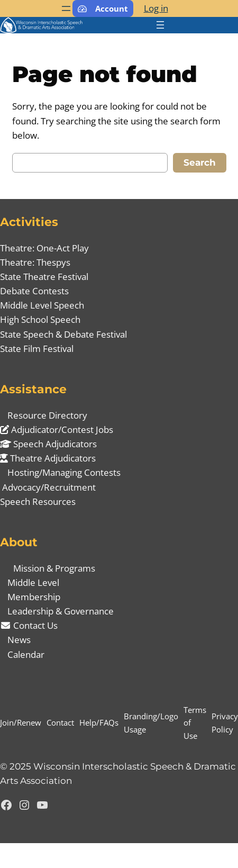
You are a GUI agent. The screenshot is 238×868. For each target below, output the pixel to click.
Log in (156, 8)
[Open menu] (66, 8)
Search (200, 162)
